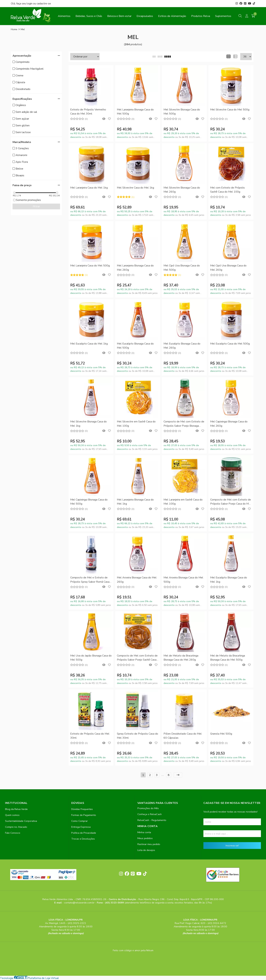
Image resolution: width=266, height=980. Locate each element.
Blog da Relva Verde (16, 809)
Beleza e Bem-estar (119, 16)
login (30, 4)
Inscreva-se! (232, 846)
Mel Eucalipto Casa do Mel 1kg (89, 344)
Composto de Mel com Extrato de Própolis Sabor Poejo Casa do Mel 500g (231, 502)
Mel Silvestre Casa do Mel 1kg (135, 188)
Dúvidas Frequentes (82, 809)
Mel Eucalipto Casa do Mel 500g (230, 344)
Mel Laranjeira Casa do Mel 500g (90, 266)
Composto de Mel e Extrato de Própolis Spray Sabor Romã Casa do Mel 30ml (90, 580)
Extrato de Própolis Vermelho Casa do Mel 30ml (88, 112)
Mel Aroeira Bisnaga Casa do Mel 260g (137, 580)
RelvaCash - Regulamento (152, 820)
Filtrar (36, 206)
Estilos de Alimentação (172, 16)
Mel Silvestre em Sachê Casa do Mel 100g (136, 424)
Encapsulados (145, 16)
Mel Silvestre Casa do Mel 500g (230, 110)
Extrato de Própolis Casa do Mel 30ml (90, 736)
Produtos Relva (201, 16)
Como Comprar (79, 821)
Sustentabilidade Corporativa (21, 821)
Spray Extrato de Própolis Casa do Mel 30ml (137, 736)
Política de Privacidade (84, 833)
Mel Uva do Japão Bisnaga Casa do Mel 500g (91, 658)
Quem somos (12, 815)
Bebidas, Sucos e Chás (89, 16)
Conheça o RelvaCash (150, 814)
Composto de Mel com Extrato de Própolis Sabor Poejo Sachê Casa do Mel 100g (137, 658)
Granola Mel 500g (221, 734)
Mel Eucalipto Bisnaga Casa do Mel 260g (182, 346)
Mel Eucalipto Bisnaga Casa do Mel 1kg (229, 580)
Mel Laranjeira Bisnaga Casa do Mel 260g (135, 268)
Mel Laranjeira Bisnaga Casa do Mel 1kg (135, 502)
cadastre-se (44, 4)
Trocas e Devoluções (83, 839)
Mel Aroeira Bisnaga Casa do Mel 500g (183, 580)
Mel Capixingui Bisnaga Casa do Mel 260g (229, 424)
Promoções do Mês (148, 808)
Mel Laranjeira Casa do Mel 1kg (89, 188)
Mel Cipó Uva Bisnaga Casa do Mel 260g (228, 268)
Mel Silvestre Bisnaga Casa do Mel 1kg (88, 424)
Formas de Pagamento (84, 815)
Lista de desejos (146, 850)
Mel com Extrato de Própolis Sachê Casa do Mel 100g (227, 190)
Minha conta (144, 832)
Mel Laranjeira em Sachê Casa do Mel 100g (183, 502)
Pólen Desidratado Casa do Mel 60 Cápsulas (183, 736)
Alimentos (64, 16)
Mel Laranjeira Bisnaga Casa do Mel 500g (135, 112)
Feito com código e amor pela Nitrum (133, 950)
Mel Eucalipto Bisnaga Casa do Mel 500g (135, 346)
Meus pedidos (145, 838)
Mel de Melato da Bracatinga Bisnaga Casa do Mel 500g (228, 658)
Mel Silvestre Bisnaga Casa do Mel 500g (182, 112)
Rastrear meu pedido (149, 844)
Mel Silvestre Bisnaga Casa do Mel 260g (182, 190)
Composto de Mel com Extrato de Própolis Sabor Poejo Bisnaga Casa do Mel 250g (184, 424)
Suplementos (223, 16)
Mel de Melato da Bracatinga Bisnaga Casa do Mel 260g (181, 658)
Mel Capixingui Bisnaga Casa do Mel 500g (89, 502)
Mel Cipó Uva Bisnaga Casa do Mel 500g (182, 268)
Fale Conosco (13, 833)
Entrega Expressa (81, 827)
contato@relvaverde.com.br (80, 903)
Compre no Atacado (16, 827)
